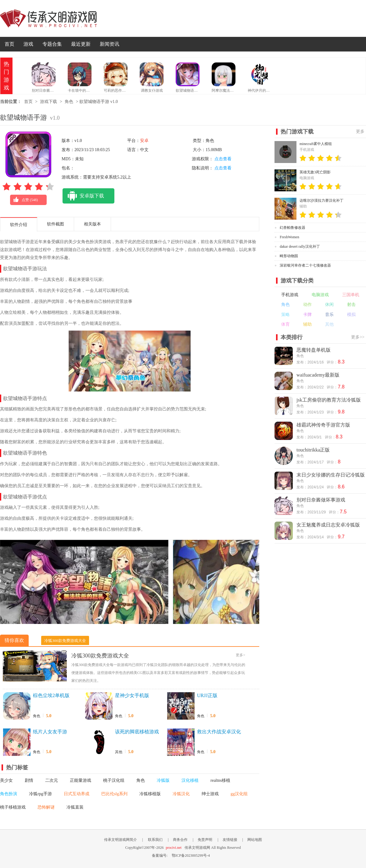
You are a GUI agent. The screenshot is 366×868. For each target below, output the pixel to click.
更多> (240, 655)
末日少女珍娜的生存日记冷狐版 (331, 475)
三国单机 (351, 295)
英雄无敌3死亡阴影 (315, 172)
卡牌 (307, 315)
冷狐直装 (75, 807)
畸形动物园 (289, 256)
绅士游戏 (210, 794)
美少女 (6, 780)
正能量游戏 (81, 780)
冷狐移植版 (150, 794)
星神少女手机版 (132, 695)
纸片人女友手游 (50, 732)
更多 (360, 131)
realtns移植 (220, 780)
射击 (351, 305)
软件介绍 (19, 225)
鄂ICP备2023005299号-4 (191, 856)
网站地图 (255, 840)
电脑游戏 (320, 295)
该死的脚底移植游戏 (137, 732)
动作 (307, 305)
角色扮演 (9, 794)
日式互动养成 (77, 794)
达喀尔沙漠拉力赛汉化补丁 (321, 200)
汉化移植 (190, 780)
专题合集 (52, 44)
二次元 (52, 780)
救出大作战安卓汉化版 (219, 732)
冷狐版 (163, 780)
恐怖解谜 (46, 807)
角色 (69, 102)
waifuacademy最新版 (318, 375)
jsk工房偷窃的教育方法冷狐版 (329, 400)
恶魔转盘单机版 (314, 350)
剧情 (29, 780)
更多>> (358, 337)
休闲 (329, 305)
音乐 (329, 315)
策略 (285, 315)
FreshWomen (289, 237)
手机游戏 (290, 295)
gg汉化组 (239, 794)
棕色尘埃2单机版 (51, 695)
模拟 (351, 315)
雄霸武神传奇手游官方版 (323, 425)
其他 (119, 752)
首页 (9, 44)
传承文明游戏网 (48, 18)
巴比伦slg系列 (114, 794)
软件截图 (56, 224)
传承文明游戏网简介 (120, 840)
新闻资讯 (109, 44)
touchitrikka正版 (313, 450)
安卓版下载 (83, 196)
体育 (285, 324)
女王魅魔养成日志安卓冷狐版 (328, 525)
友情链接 (230, 840)
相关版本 (92, 224)
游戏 (28, 44)
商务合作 (180, 840)
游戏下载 (48, 102)
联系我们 (155, 840)
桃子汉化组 (114, 780)
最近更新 (81, 44)
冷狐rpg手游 (40, 794)
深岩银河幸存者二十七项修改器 (305, 265)
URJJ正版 (207, 695)
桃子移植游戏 (13, 807)
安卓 (144, 141)
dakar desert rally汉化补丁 (300, 246)
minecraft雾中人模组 (316, 144)
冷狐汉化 (181, 794)
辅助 (307, 324)
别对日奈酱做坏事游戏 (321, 500)
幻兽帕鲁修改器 (292, 228)
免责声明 (205, 840)
